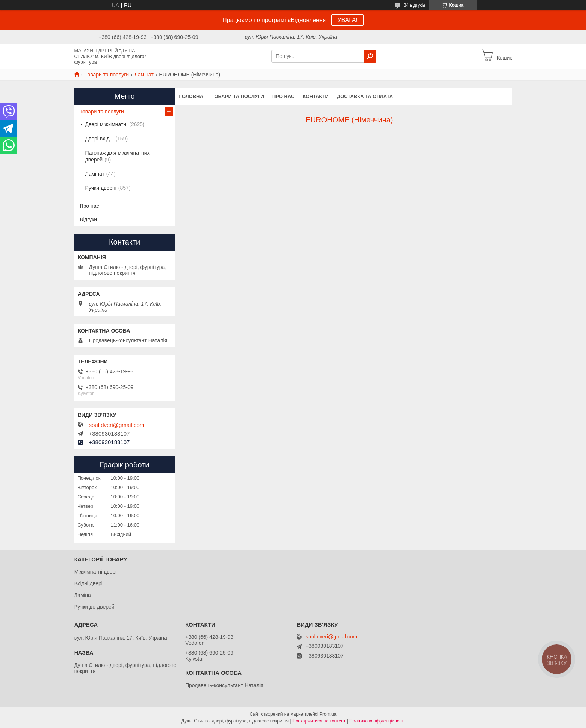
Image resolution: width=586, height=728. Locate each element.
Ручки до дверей (94, 607)
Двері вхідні (100, 139)
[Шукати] (370, 56)
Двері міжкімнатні (107, 124)
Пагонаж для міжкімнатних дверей (118, 156)
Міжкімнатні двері (95, 572)
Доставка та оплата (365, 96)
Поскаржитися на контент (319, 721)
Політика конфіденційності (377, 721)
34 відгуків (414, 5)
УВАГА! (347, 20)
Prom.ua (328, 714)
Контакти (316, 96)
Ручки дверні (101, 188)
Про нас (283, 96)
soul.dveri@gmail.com (117, 425)
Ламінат (144, 75)
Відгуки (89, 219)
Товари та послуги (107, 75)
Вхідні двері (88, 583)
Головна (191, 96)
